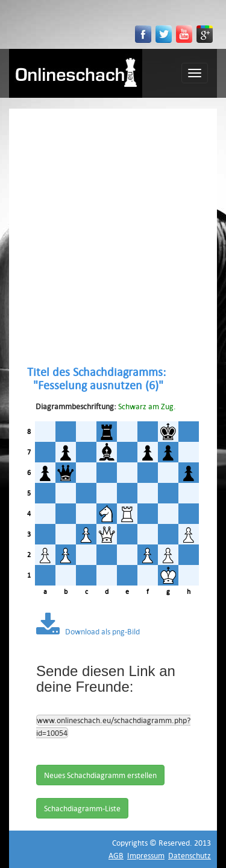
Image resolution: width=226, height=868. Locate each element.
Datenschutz (190, 855)
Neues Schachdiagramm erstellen (100, 775)
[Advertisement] (113, 237)
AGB (116, 855)
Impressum (146, 855)
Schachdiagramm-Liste (82, 808)
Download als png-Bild (88, 631)
